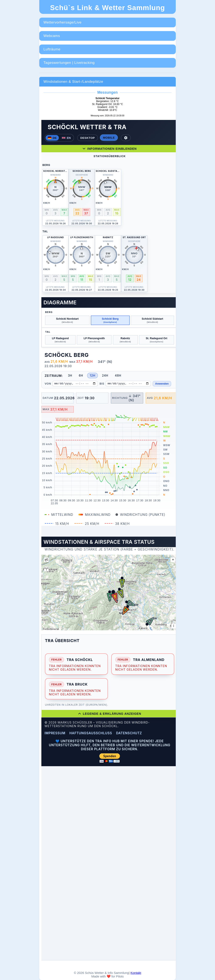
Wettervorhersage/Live (62, 22)
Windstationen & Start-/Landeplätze (73, 82)
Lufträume (52, 49)
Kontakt (136, 973)
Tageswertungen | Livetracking (69, 63)
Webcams (52, 36)
